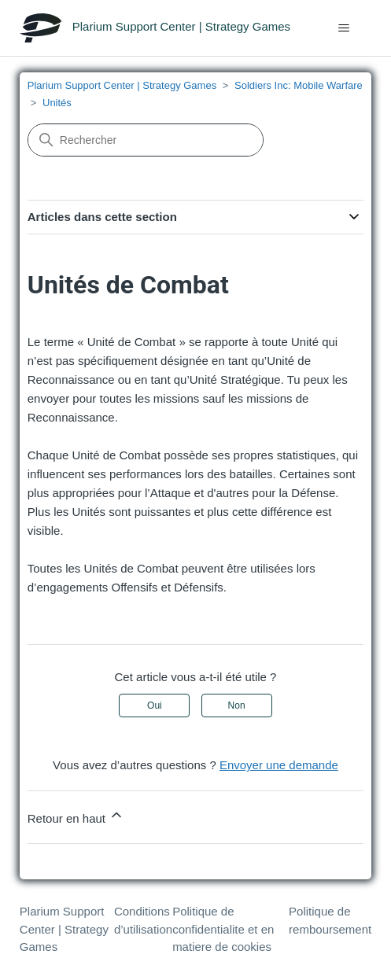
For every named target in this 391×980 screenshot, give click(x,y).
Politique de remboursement (330, 920)
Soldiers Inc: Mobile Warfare (299, 85)
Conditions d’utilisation (143, 920)
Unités (57, 103)
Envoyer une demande (279, 765)
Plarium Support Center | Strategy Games (122, 85)
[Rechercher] (146, 140)
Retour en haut (76, 816)
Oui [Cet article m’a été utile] (155, 706)
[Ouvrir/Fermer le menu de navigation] (343, 28)
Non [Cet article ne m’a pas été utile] (237, 706)
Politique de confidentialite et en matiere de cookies (223, 929)
